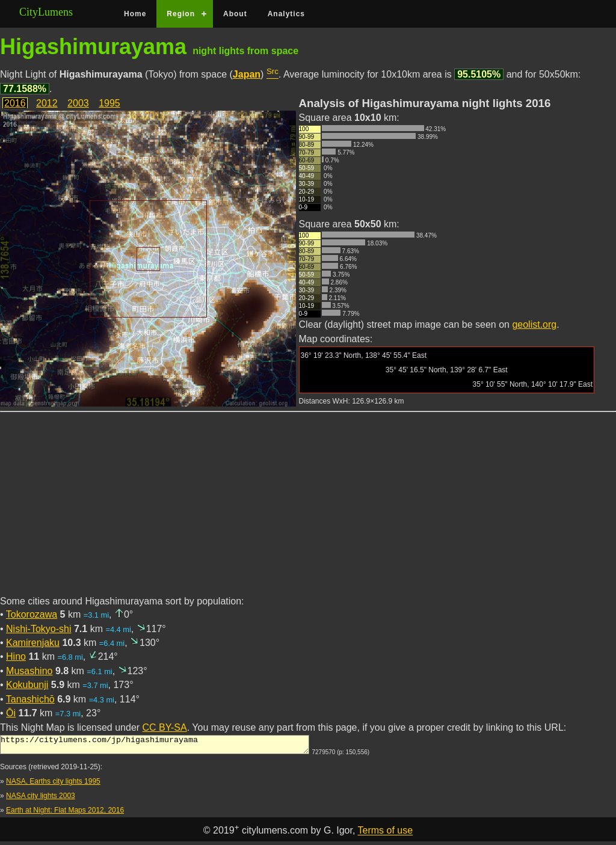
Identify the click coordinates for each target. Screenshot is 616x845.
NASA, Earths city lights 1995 (53, 785)
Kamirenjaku (33, 643)
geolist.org (534, 324)
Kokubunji (27, 685)
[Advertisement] (308, 511)
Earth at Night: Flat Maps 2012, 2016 (65, 814)
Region (181, 14)
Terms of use (386, 834)
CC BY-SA (165, 727)
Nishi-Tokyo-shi (38, 629)
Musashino (29, 671)
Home (135, 14)
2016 (15, 103)
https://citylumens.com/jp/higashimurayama (155, 746)
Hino (16, 656)
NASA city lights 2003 (41, 799)
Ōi (11, 713)
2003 (78, 103)
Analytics (286, 14)
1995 (109, 103)
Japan (247, 74)
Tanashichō (30, 699)
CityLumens (46, 12)
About (235, 14)
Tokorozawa (32, 614)
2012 (47, 103)
